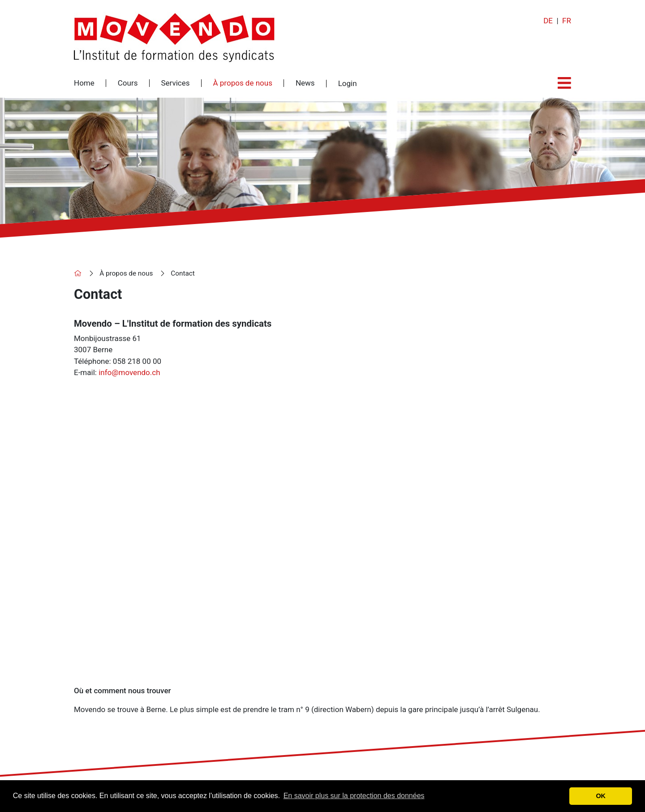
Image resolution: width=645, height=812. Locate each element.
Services (175, 83)
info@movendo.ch (129, 372)
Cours (128, 83)
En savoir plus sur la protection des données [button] (354, 796)
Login (348, 84)
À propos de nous (243, 83)
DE (548, 21)
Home (84, 83)
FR (567, 21)
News (305, 83)
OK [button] (601, 796)
